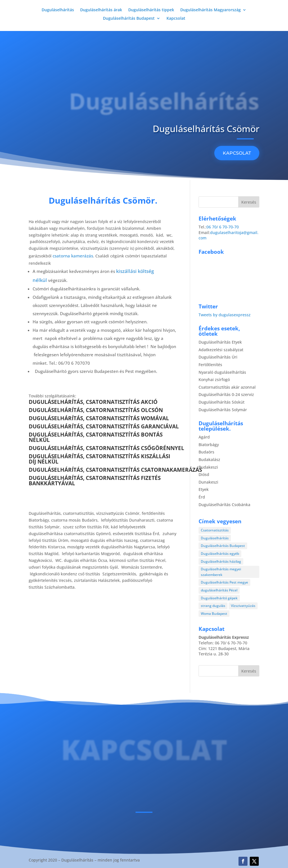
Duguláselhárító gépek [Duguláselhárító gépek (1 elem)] (219, 598)
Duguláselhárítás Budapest (129, 19)
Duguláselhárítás (58, 10)
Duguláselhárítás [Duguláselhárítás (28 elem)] (215, 538)
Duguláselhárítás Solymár (223, 410)
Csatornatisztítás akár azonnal (227, 387)
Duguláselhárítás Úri (218, 357)
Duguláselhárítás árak (101, 10)
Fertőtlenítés (210, 365)
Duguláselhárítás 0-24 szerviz (226, 394)
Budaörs (206, 452)
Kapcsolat (176, 19)
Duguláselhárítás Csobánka (224, 505)
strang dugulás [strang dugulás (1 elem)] (213, 606)
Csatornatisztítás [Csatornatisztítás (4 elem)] (215, 530)
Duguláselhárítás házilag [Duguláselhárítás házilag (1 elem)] (221, 561)
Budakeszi (208, 467)
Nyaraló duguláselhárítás (222, 372)
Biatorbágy (209, 445)
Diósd (204, 474)
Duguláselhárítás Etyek (220, 342)
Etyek (204, 489)
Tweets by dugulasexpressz (225, 315)
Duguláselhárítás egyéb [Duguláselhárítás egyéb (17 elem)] (220, 554)
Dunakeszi (208, 482)
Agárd (204, 437)
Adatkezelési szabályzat (221, 350)
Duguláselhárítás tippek (151, 10)
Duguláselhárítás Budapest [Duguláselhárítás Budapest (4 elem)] (223, 546)
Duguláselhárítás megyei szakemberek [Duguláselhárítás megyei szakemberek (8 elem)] (221, 572)
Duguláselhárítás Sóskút (221, 402)
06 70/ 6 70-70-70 (223, 227)
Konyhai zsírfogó (214, 380)
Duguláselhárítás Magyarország (211, 10)
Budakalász (209, 459)
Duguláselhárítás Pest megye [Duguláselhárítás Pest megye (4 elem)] (224, 582)
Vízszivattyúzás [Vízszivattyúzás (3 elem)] (243, 606)
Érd (202, 497)
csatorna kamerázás (73, 256)
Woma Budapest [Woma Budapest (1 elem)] (214, 614)
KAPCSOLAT (237, 153)
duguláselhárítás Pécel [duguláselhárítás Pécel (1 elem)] (219, 590)
